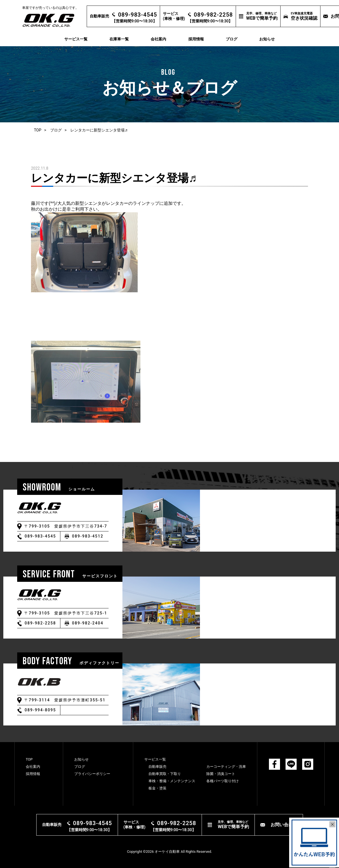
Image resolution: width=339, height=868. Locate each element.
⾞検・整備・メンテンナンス (172, 781)
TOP (38, 130)
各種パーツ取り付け (223, 781)
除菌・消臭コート (221, 774)
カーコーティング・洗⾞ (226, 767)
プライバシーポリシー (92, 774)
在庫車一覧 (119, 39)
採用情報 (196, 39)
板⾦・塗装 (157, 788)
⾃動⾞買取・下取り (165, 774)
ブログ (232, 39)
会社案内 (158, 39)
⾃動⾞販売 (157, 767)
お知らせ (267, 39)
